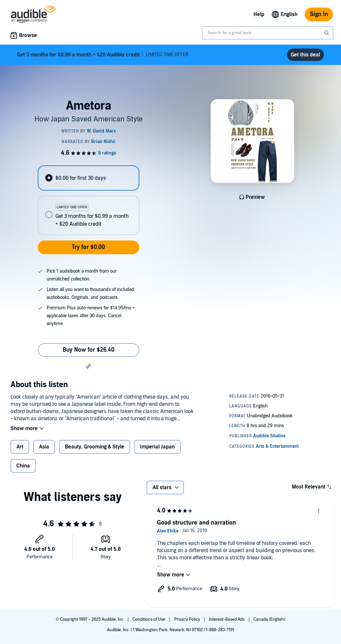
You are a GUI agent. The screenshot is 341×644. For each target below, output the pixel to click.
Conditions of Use (149, 619)
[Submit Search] (327, 33)
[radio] (88, 178)
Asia (44, 447)
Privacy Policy (188, 619)
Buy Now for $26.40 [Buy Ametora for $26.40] (89, 350)
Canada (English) (269, 619)
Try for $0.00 (88, 247)
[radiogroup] (88, 200)
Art (20, 447)
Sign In (319, 14)
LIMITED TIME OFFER (103, 55)
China (23, 466)
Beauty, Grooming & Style (95, 447)
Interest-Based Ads (227, 619)
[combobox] (268, 33)
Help (259, 14)
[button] (89, 366)
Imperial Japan (157, 447)
